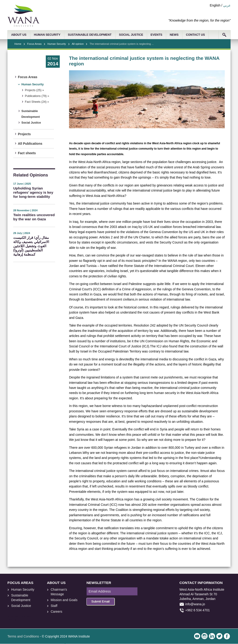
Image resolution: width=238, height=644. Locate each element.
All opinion (78, 44)
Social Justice (31, 123)
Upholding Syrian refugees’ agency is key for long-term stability (33, 192)
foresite (16, 617)
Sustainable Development (31, 114)
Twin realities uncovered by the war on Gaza (34, 217)
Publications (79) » (37, 96)
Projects (24, 134)
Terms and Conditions (23, 636)
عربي (227, 5)
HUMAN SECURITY (47, 35)
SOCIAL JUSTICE (131, 35)
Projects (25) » (34, 90)
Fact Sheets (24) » (37, 102)
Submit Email (101, 601)
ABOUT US (19, 35)
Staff (54, 606)
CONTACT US (195, 35)
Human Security (57, 44)
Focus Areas (34, 44)
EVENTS (156, 35)
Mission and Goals (64, 600)
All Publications (30, 144)
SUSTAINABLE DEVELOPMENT (90, 35)
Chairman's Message (59, 592)
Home (18, 44)
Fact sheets (27, 153)
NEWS (174, 35)
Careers (56, 612)
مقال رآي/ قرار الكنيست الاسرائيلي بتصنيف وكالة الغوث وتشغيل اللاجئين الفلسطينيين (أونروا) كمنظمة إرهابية (31, 246)
